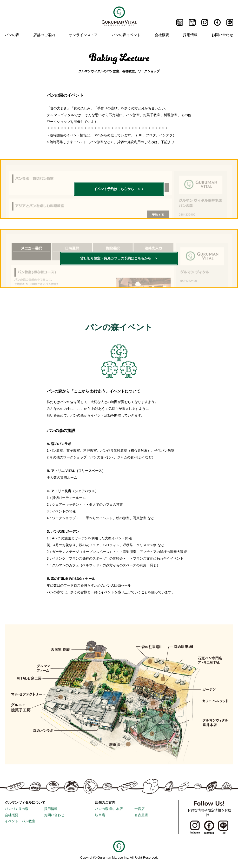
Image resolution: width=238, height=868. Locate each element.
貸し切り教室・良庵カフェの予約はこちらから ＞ (119, 259)
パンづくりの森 (17, 809)
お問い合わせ (222, 35)
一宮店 (139, 809)
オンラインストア (83, 35)
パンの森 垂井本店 (109, 809)
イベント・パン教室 (20, 821)
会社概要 (162, 35)
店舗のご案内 (44, 35)
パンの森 (12, 35)
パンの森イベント (126, 35)
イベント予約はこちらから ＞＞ (119, 189)
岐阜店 (100, 815)
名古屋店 (141, 815)
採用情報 (190, 35)
